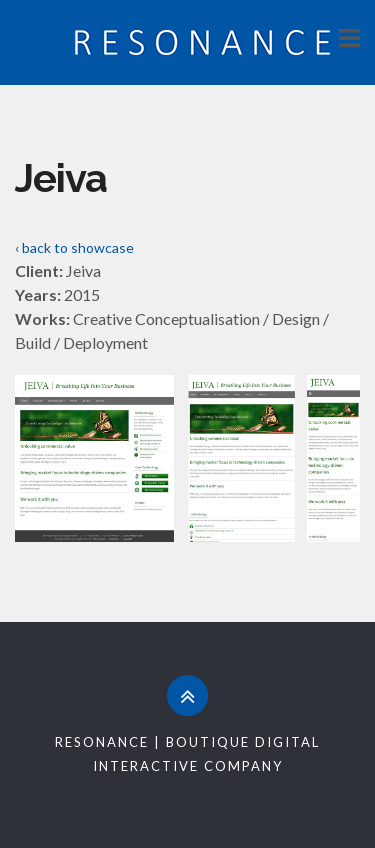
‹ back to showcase (74, 247)
